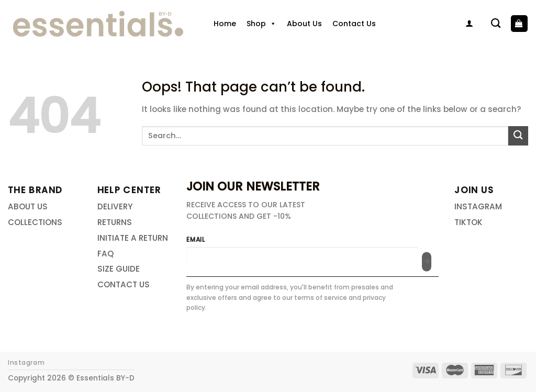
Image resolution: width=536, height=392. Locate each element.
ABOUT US (28, 206)
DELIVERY (115, 206)
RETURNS (115, 222)
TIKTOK (468, 222)
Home (225, 24)
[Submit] (518, 136)
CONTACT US (124, 284)
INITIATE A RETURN (133, 238)
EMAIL (196, 239)
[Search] (496, 24)
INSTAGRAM (478, 206)
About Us (304, 24)
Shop (261, 24)
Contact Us (354, 24)
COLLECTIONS (35, 222)
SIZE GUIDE (119, 269)
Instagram (26, 363)
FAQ (105, 254)
